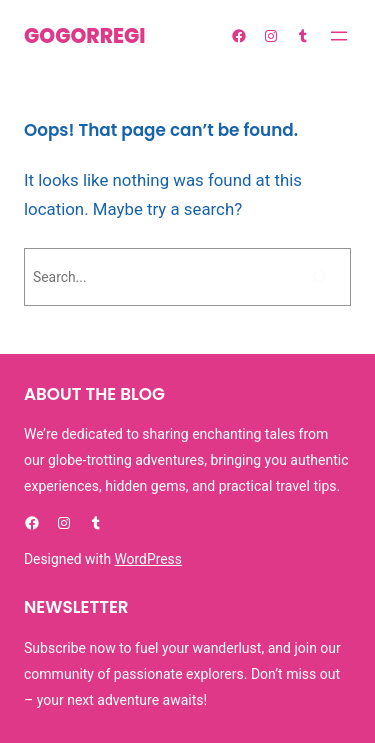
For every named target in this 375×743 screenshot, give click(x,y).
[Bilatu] (318, 277)
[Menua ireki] (339, 36)
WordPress (148, 559)
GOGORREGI (85, 36)
